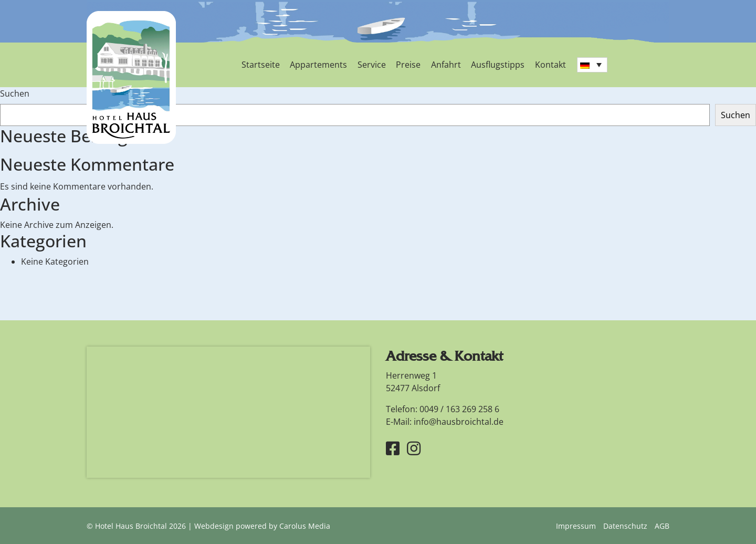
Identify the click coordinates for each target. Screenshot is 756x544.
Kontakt (545, 65)
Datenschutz (625, 525)
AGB (662, 525)
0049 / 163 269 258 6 (459, 408)
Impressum (576, 525)
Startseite (260, 65)
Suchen (15, 93)
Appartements (317, 65)
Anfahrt (442, 65)
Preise (406, 65)
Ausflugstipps (493, 65)
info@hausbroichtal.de (459, 421)
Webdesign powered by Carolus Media (262, 525)
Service (370, 65)
